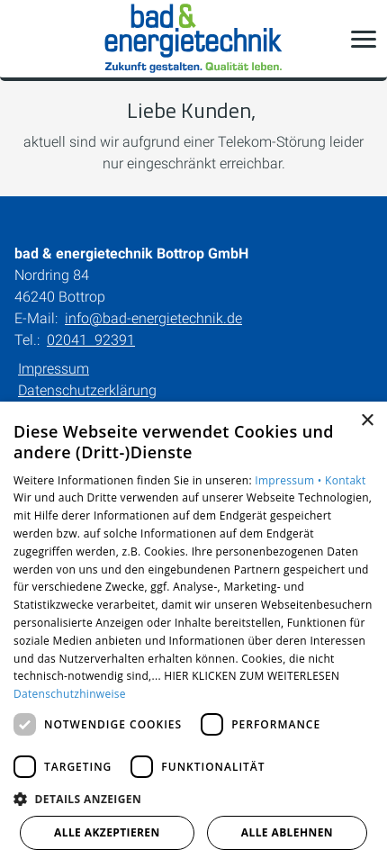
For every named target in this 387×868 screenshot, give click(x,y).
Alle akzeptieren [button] (107, 832)
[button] (364, 39)
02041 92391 (91, 340)
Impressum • (290, 480)
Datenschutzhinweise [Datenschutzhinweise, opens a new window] (70, 694)
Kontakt (346, 480)
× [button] (367, 421)
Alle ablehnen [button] (287, 832)
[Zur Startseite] (193, 39)
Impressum (54, 369)
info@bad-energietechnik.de (153, 318)
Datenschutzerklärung (87, 390)
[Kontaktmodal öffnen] (25, 39)
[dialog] (193, 635)
